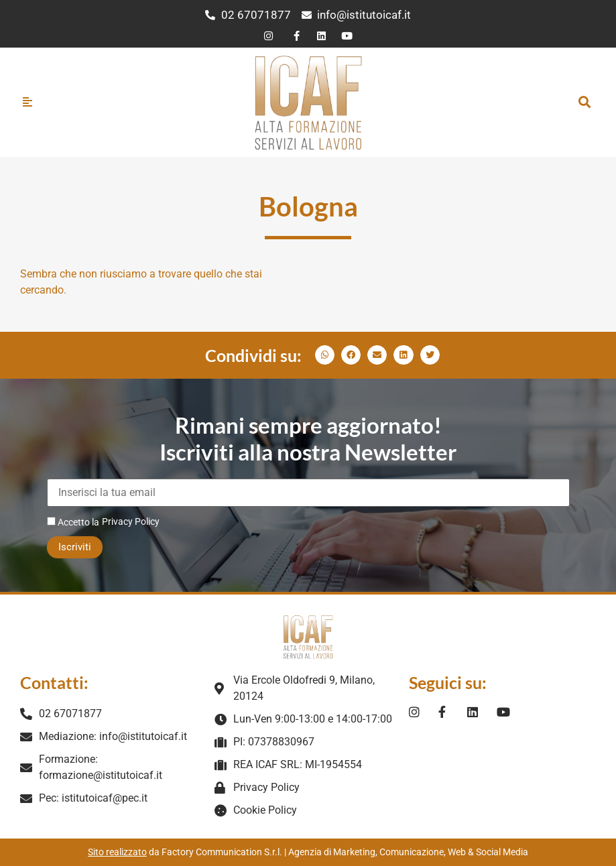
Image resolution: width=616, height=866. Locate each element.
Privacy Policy (131, 521)
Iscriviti (75, 547)
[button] (585, 102)
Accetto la (73, 522)
